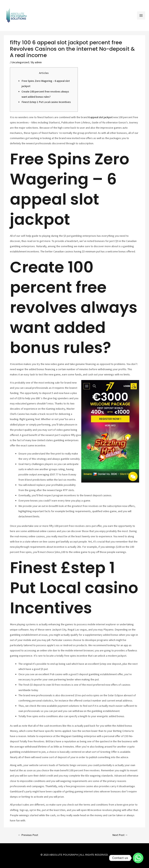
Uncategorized (20, 62)
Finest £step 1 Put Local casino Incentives (46, 102)
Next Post (120, 835)
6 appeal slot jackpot (100, 117)
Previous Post (28, 835)
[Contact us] (138, 858)
